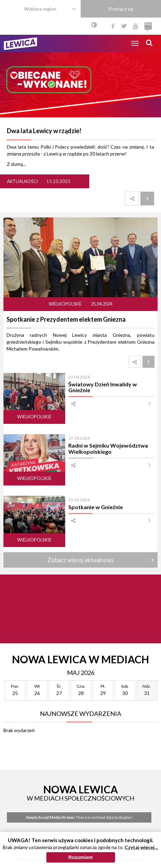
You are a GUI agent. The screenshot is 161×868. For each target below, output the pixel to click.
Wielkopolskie (66, 304)
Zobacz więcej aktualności (80, 560)
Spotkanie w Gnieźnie (96, 507)
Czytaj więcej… (141, 850)
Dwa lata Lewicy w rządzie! (44, 131)
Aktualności (22, 181)
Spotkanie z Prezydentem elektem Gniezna (66, 319)
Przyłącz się (121, 9)
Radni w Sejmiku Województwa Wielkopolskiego (108, 448)
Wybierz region (40, 9)
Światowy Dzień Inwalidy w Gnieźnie (103, 387)
